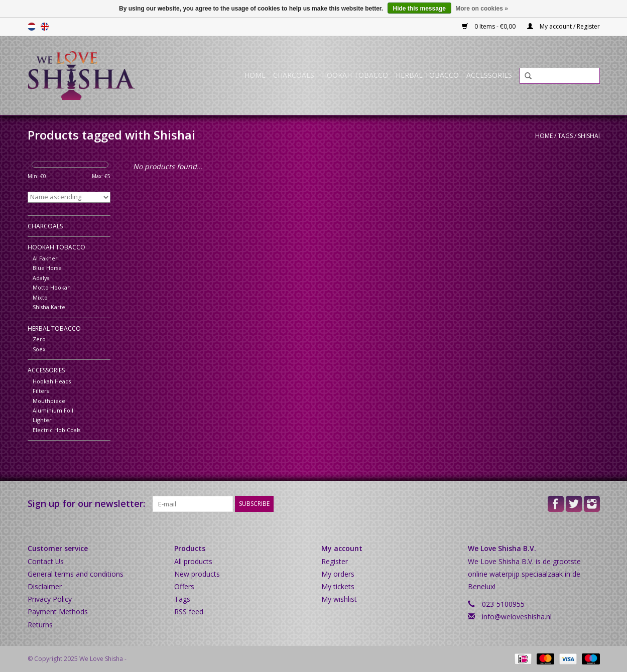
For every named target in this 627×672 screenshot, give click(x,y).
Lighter (42, 420)
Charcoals (294, 75)
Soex (39, 349)
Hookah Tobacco (355, 75)
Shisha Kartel (50, 307)
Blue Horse (47, 268)
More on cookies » (482, 9)
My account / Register (563, 26)
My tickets (338, 586)
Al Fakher (45, 258)
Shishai (589, 136)
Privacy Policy (50, 599)
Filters (41, 391)
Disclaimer (45, 586)
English (45, 27)
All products (193, 561)
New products (197, 574)
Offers (184, 586)
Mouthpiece (49, 401)
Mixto (40, 297)
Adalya (41, 278)
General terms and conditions (76, 574)
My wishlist (339, 599)
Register (335, 561)
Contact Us (46, 561)
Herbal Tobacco (427, 75)
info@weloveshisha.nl (517, 617)
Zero (39, 339)
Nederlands (32, 27)
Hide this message (419, 9)
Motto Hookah (52, 287)
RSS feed (189, 612)
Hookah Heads (52, 381)
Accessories (489, 75)
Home (255, 75)
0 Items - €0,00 (489, 26)
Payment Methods (58, 612)
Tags (565, 136)
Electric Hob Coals (56, 430)
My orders (338, 574)
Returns (40, 625)
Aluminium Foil (53, 410)
